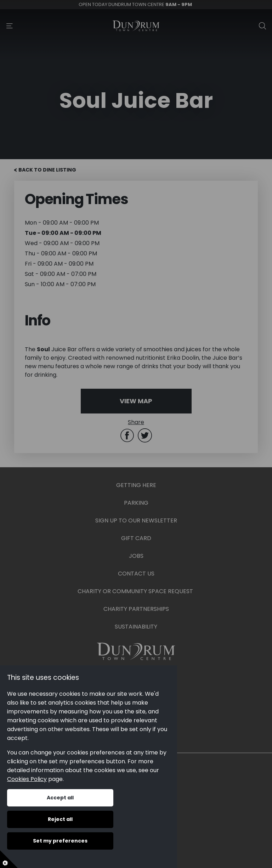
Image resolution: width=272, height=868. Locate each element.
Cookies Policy (27, 779)
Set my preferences (60, 841)
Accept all (60, 798)
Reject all (60, 819)
